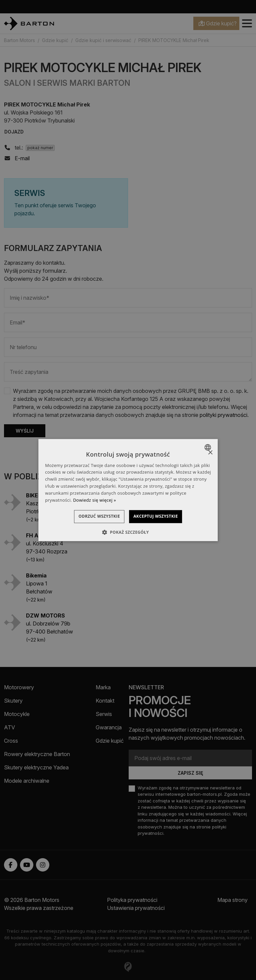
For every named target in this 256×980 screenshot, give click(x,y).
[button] (128, 532)
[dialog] (128, 490)
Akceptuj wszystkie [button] (161, 517)
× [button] (210, 453)
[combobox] (208, 447)
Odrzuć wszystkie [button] (93, 517)
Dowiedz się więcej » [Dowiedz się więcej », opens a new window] (94, 500)
